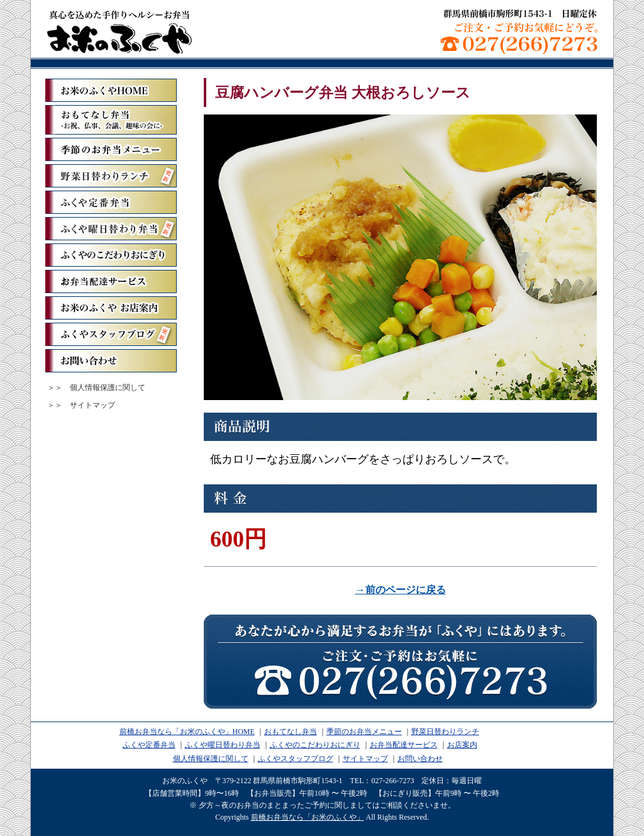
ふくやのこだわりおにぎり (111, 255)
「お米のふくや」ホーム (111, 90)
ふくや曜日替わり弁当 (111, 229)
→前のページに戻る (401, 590)
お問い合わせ (111, 361)
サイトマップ (92, 405)
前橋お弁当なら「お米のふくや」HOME (187, 732)
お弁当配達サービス (111, 281)
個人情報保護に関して (108, 387)
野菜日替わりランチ (111, 176)
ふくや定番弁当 (111, 202)
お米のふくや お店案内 (111, 308)
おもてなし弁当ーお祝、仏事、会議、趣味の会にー (111, 120)
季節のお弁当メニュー (111, 149)
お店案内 (462, 745)
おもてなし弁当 (291, 732)
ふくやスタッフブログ (111, 334)
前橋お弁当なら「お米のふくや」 (119, 31)
